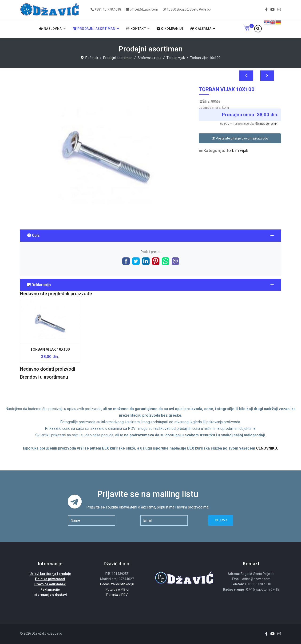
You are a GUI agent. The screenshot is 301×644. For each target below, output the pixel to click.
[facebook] (266, 10)
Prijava (221, 520)
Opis (34, 235)
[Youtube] (273, 10)
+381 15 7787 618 (108, 9)
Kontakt (136, 29)
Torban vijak (237, 150)
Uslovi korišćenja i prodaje (50, 574)
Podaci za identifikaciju (117, 584)
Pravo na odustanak (50, 584)
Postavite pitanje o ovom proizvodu (240, 138)
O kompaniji (170, 29)
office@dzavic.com (144, 9)
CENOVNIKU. (267, 448)
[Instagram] (279, 10)
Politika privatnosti (50, 579)
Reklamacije (50, 590)
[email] (164, 520)
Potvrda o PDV (117, 595)
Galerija (201, 29)
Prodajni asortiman (94, 29)
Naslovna (50, 29)
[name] (91, 520)
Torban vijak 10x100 (50, 349)
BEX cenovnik (268, 124)
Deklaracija (39, 285)
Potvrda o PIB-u (117, 590)
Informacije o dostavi (50, 595)
